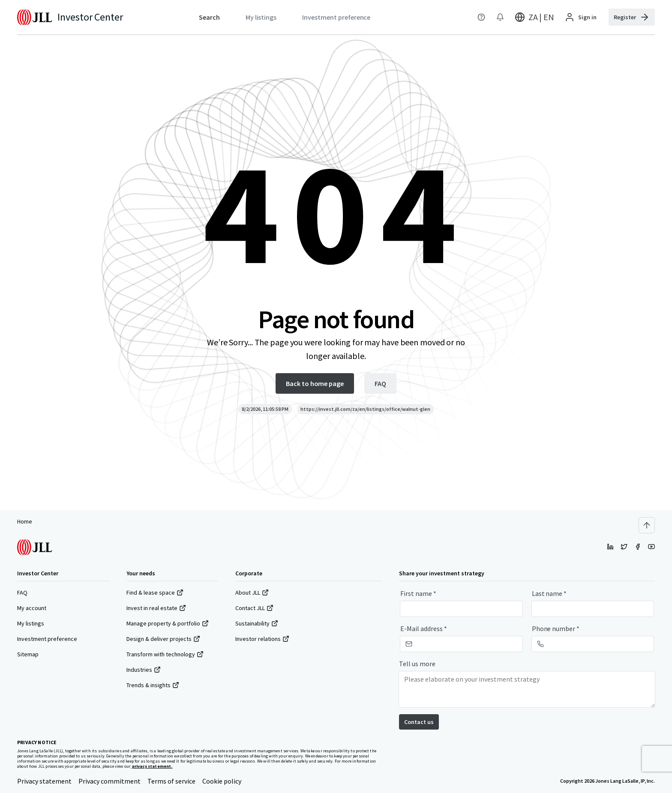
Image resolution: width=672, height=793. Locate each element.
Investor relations (262, 639)
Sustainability (257, 623)
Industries (144, 670)
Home (25, 521)
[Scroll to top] (647, 525)
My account (32, 608)
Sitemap (28, 654)
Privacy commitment (109, 781)
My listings (31, 623)
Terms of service (171, 781)
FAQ (22, 593)
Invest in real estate (156, 608)
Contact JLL (254, 608)
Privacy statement (44, 781)
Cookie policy (222, 781)
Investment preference (47, 639)
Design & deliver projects (163, 639)
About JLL (252, 593)
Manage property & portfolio (168, 623)
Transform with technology (165, 654)
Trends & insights (153, 685)
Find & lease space (155, 593)
